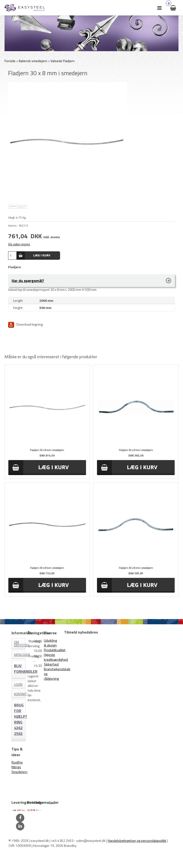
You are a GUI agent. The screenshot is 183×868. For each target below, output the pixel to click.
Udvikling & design (50, 643)
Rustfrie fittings (17, 765)
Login (18, 684)
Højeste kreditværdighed (56, 657)
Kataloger (20, 655)
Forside (10, 61)
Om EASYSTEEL (20, 644)
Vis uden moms (19, 244)
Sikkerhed (51, 664)
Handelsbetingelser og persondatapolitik (137, 841)
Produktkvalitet (55, 650)
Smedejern (19, 772)
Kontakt (20, 694)
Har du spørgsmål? (28, 281)
